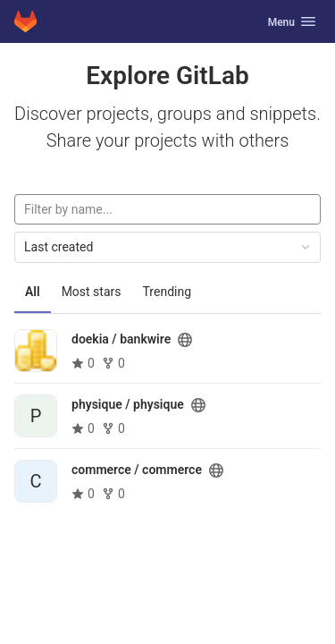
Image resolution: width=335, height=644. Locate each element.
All (33, 292)
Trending (167, 292)
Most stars (92, 292)
